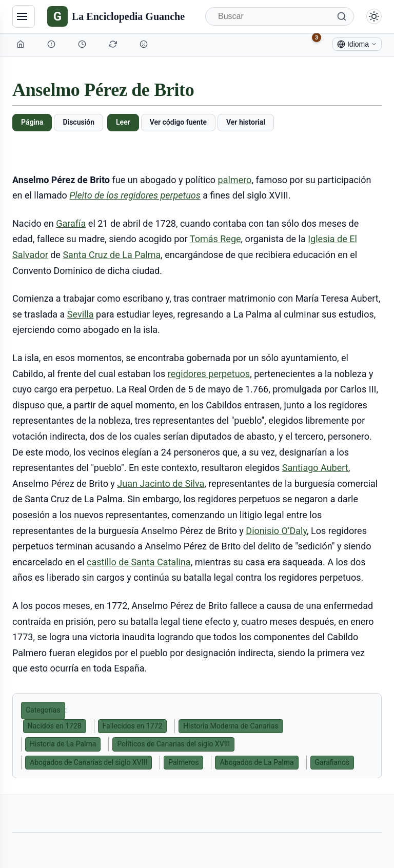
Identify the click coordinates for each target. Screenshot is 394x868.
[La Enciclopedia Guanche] (116, 16)
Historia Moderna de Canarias (231, 726)
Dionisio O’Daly (276, 531)
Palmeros (183, 762)
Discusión (78, 122)
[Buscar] (280, 16)
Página (32, 122)
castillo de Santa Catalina (139, 562)
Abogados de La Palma (257, 762)
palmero (235, 180)
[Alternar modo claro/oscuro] (374, 16)
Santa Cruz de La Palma (112, 255)
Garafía (71, 223)
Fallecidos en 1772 (133, 726)
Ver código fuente (178, 122)
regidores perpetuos (209, 374)
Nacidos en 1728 (55, 726)
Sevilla (81, 314)
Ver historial (246, 122)
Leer (123, 122)
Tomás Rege (215, 239)
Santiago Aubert (315, 468)
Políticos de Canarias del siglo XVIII (173, 744)
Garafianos (332, 762)
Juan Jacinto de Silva (161, 484)
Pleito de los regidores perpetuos (135, 195)
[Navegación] (24, 16)
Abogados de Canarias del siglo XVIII (88, 762)
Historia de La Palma (63, 744)
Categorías (43, 710)
